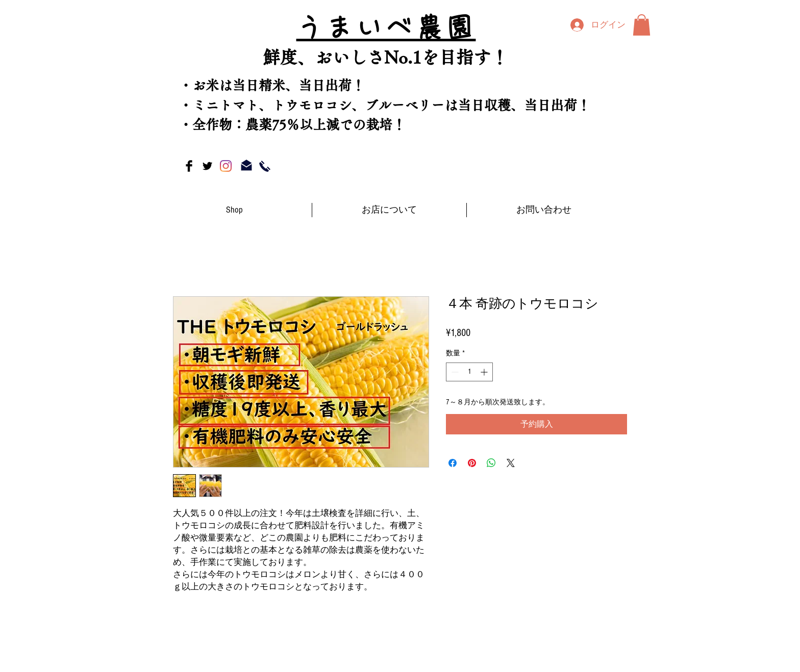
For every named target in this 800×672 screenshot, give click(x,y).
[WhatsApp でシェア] (491, 463)
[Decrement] (454, 372)
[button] (642, 25)
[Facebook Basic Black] (189, 166)
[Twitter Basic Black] (207, 166)
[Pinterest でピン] (472, 463)
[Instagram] (226, 166)
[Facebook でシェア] (453, 463)
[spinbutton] (469, 372)
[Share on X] (511, 463)
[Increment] (485, 372)
